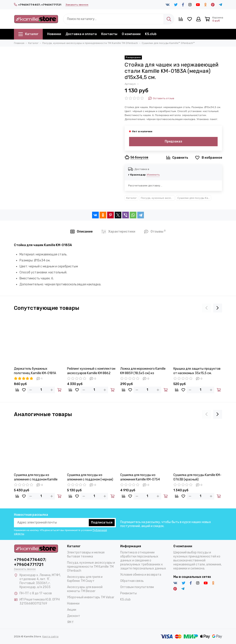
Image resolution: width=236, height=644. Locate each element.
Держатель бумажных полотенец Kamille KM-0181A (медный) (35, 371)
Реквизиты (129, 593)
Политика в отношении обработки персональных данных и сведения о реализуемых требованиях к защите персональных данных (143, 560)
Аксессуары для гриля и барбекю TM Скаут (85, 579)
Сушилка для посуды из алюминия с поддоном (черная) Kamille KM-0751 (90, 477)
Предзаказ (173, 141)
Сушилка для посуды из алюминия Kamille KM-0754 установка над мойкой (140, 477)
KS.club (151, 34)
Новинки (54, 34)
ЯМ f (70, 622)
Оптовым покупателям (137, 587)
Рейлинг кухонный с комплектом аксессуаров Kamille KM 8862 (91, 371)
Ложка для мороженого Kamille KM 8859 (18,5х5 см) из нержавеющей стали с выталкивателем (143, 371)
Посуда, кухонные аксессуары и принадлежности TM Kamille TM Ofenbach (158, 198)
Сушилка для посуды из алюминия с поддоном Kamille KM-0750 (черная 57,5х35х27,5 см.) (37, 477)
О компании (131, 34)
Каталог (28, 34)
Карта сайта (50, 636)
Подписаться (102, 523)
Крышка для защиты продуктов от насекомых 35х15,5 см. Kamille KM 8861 (197, 371)
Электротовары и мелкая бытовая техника (86, 554)
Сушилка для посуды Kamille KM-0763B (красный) (197, 477)
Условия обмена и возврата (141, 575)
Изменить (153, 175)
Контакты (109, 34)
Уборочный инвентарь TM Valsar (91, 597)
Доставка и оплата (81, 34)
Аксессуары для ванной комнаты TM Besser (85, 589)
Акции (72, 610)
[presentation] (207, 308)
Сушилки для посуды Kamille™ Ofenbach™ (194, 198)
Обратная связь (132, 581)
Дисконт (74, 616)
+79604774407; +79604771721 (38, 5)
